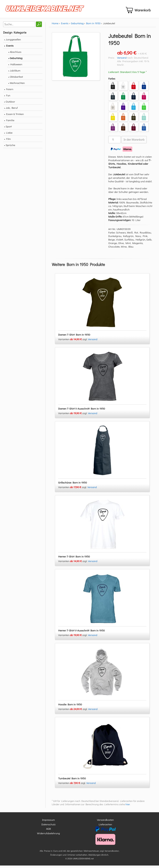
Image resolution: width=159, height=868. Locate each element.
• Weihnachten (17, 85)
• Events (9, 48)
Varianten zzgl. (73, 342)
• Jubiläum (14, 73)
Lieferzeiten (105, 827)
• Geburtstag (15, 60)
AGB (49, 831)
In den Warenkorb (134, 142)
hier (128, 807)
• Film (7, 141)
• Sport (8, 129)
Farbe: (112, 81)
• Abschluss (15, 54)
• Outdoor (10, 104)
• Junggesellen (13, 42)
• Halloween (15, 67)
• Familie (9, 123)
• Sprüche (10, 147)
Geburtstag (77, 26)
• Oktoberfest (16, 79)
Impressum (48, 822)
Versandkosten (105, 822)
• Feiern (9, 91)
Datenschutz (48, 827)
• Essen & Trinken (14, 116)
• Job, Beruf (11, 110)
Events (65, 26)
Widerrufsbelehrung (48, 836)
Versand (122, 60)
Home (55, 26)
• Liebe (8, 135)
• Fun (7, 98)
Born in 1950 (93, 26)
